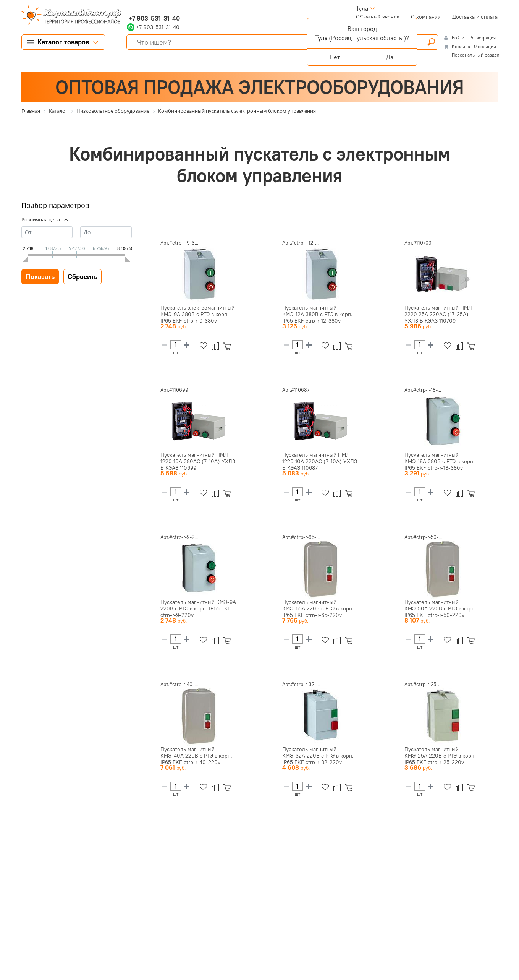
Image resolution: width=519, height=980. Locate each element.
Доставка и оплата (475, 17)
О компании (426, 17)
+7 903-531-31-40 (153, 18)
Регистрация (483, 38)
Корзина (461, 46)
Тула (362, 8)
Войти (459, 38)
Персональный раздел (476, 55)
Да (390, 57)
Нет (335, 57)
